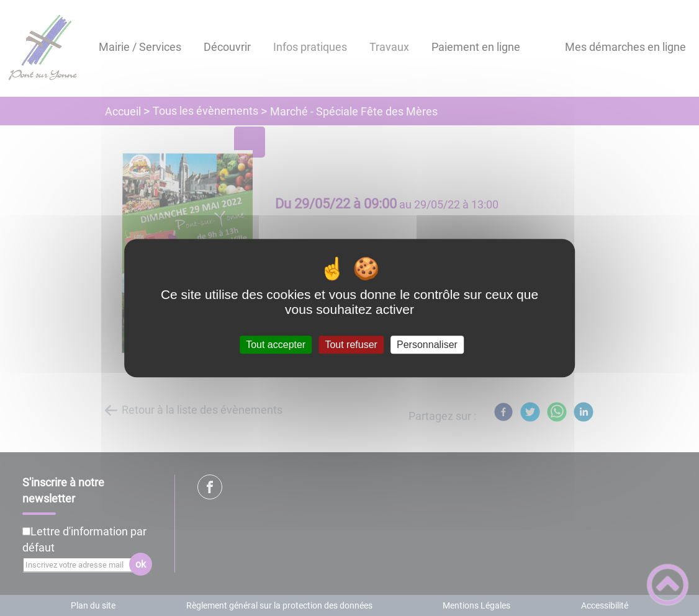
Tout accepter (276, 345)
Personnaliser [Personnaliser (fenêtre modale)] (427, 345)
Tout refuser (351, 345)
